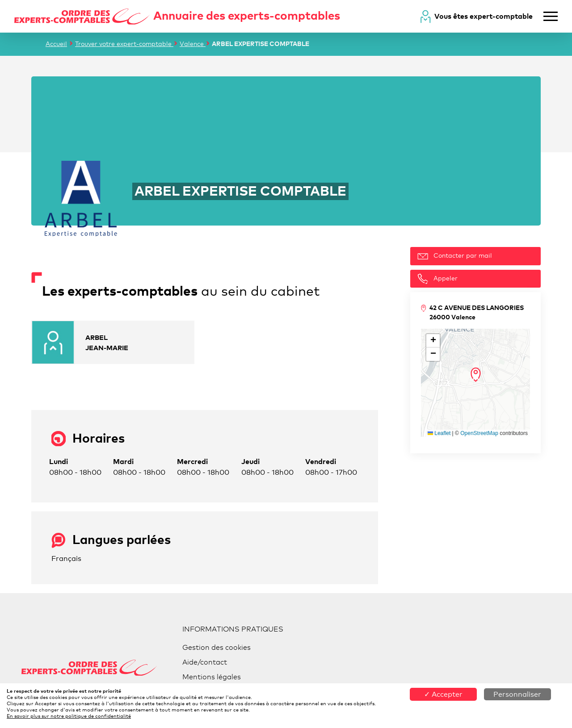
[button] (476, 375)
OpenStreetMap (479, 433)
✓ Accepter (443, 694)
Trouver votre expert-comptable (124, 44)
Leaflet (439, 433)
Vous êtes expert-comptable (484, 16)
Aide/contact (205, 662)
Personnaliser (517, 694)
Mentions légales (212, 677)
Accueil (56, 44)
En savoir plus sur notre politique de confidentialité (69, 716)
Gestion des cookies (217, 647)
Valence (193, 44)
